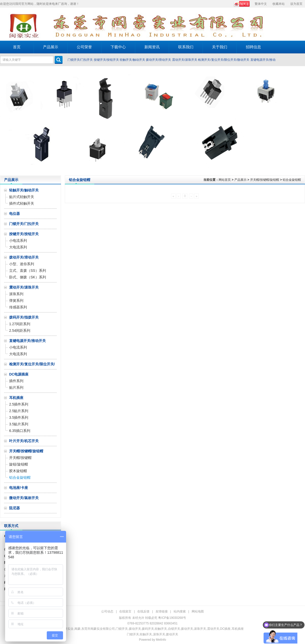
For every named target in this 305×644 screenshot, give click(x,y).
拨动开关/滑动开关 (158, 60)
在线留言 (125, 611)
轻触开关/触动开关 (132, 60)
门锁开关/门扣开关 (80, 60)
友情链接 (162, 611)
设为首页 (296, 4)
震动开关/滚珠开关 (185, 60)
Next (300, 121)
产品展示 (240, 180)
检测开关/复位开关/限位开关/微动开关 (224, 60)
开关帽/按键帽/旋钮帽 (265, 180)
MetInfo (161, 640)
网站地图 (198, 611)
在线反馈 (143, 611)
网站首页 (225, 180)
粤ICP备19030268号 (172, 618)
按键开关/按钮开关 (106, 60)
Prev (5, 121)
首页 (17, 47)
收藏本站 (279, 4)
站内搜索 (180, 611)
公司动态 (107, 611)
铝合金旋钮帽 (292, 180)
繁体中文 (261, 4)
